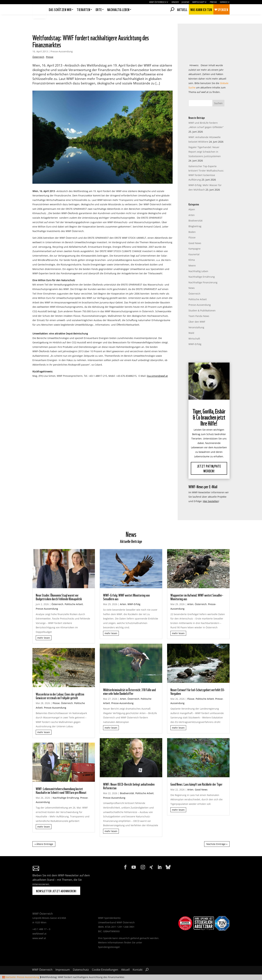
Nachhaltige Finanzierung (203, 273)
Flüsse (192, 228)
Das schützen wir (60, 10)
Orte (99, 10)
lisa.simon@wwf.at (157, 367)
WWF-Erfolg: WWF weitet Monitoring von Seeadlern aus (126, 588)
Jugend (185, 2)
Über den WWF (197, 313)
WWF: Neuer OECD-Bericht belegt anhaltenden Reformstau (129, 777)
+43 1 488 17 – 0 (41, 920)
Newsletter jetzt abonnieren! (56, 882)
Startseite (10, 977)
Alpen (192, 200)
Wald (191, 324)
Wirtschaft (198, 2)
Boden (192, 223)
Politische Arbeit (198, 290)
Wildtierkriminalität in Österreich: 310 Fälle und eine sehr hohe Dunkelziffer (129, 682)
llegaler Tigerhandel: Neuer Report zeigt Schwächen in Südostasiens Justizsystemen (205, 143)
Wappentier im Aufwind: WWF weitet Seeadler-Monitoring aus (197, 588)
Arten (192, 206)
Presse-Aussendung (62, 42)
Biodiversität (195, 212)
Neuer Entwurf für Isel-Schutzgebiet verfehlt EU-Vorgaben (198, 682)
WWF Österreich (158, 2)
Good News (195, 234)
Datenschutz (81, 961)
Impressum (63, 961)
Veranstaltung (196, 318)
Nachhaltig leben (118, 10)
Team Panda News (199, 307)
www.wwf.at (39, 929)
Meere (192, 256)
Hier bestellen (211, 492)
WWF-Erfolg (195, 335)
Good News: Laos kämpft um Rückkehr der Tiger (196, 775)
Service (224, 2)
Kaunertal (194, 245)
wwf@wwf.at (39, 925)
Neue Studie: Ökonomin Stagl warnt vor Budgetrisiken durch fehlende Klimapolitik (59, 588)
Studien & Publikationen (202, 301)
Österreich (38, 48)
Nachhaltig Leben (198, 262)
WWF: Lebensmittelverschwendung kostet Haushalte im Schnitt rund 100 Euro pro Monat (61, 781)
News (192, 279)
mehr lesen (44, 629)
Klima (192, 251)
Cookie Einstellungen (105, 961)
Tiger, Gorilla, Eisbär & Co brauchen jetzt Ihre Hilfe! (209, 408)
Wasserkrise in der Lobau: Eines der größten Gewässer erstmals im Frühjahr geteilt (60, 687)
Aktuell (182, 9)
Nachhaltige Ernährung (202, 268)
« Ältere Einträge (44, 835)
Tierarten (83, 10)
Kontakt (138, 961)
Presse (213, 2)
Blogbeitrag (195, 217)
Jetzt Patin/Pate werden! (209, 460)
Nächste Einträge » (217, 835)
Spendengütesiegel (109, 938)
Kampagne (194, 240)
